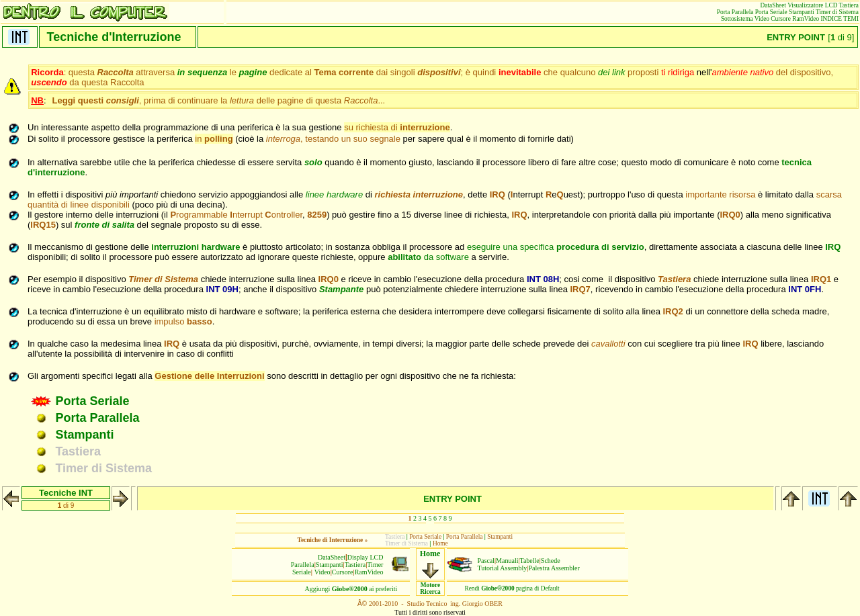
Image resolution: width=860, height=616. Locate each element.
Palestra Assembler (554, 568)
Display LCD (365, 557)
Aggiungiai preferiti (351, 589)
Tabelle (530, 561)
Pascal (486, 561)
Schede (551, 561)
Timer (375, 565)
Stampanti (330, 565)
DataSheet (332, 557)
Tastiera (355, 565)
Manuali (507, 561)
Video (322, 572)
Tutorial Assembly (503, 568)
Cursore (343, 572)
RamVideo (369, 572)
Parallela (303, 565)
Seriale (302, 572)
